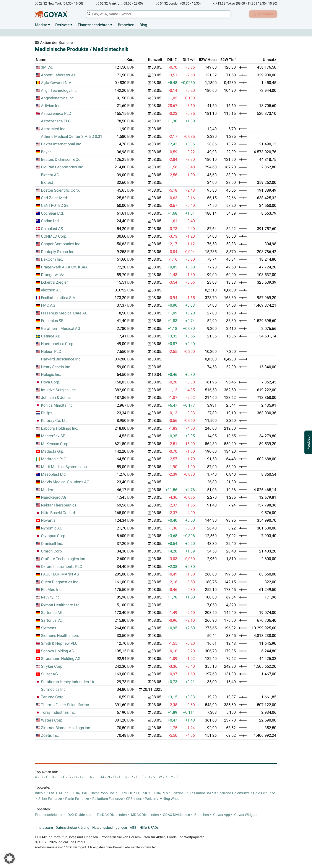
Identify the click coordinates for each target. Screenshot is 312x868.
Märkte (41, 25)
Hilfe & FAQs (149, 828)
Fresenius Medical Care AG (64, 313)
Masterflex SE (53, 436)
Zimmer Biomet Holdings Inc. (66, 728)
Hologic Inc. (51, 375)
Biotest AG (50, 175)
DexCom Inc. (52, 260)
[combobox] (157, 14)
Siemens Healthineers (60, 636)
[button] (10, 858)
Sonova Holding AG (58, 651)
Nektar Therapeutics (59, 505)
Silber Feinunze (50, 799)
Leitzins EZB (181, 793)
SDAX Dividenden (177, 815)
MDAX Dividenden (145, 815)
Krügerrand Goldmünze (232, 793)
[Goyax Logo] (51, 14)
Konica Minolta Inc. (57, 405)
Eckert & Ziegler (54, 283)
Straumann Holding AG (61, 659)
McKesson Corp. (55, 444)
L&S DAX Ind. (59, 793)
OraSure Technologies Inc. (63, 559)
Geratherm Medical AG (61, 329)
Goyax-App (222, 815)
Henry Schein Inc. (56, 367)
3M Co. (47, 67)
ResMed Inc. (52, 590)
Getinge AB (51, 336)
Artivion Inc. (51, 106)
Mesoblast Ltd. (54, 475)
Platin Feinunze (77, 799)
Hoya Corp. (51, 382)
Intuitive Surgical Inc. (59, 390)
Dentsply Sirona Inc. (58, 252)
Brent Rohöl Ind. (103, 793)
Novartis (48, 521)
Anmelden (262, 14)
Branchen (126, 25)
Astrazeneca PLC (56, 121)
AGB (133, 828)
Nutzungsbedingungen (110, 828)
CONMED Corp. (54, 237)
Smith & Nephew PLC (59, 643)
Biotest (47, 183)
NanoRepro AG (54, 498)
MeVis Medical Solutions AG (65, 482)
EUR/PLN (161, 793)
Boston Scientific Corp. (60, 190)
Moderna (49, 490)
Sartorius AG (52, 613)
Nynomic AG (52, 528)
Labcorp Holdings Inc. (60, 428)
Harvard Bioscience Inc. (61, 359)
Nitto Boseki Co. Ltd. (58, 513)
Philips (47, 413)
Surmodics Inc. (54, 690)
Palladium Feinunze (107, 799)
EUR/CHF (126, 793)
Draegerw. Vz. (53, 275)
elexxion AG (51, 290)
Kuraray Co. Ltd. (55, 421)
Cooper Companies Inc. (61, 244)
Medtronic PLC (54, 459)
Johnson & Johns (56, 398)
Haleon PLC (51, 352)
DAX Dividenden (80, 815)
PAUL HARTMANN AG (60, 574)
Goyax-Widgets (246, 815)
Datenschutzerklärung (72, 828)
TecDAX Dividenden (112, 815)
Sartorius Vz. (52, 620)
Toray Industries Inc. (58, 713)
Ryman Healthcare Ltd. (61, 605)
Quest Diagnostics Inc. (60, 582)
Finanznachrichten (94, 25)
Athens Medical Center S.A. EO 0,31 (72, 136)
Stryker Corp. (52, 666)
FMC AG (48, 306)
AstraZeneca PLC (56, 113)
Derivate (63, 25)
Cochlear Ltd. (52, 213)
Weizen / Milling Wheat (163, 799)
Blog (143, 25)
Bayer (46, 152)
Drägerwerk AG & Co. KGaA (64, 267)
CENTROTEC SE (55, 206)
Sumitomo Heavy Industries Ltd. (69, 682)
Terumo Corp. (53, 697)
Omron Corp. (52, 551)
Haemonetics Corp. (58, 344)
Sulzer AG (49, 674)
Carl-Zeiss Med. (54, 198)
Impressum (44, 828)
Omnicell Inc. (52, 544)
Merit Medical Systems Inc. (64, 467)
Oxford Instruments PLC (62, 567)
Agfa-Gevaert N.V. (56, 83)
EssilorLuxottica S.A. (59, 298)
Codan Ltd (50, 221)
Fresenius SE (52, 321)
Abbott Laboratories (58, 75)
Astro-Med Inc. (54, 129)
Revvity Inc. (51, 597)
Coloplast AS (52, 229)
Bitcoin (40, 793)
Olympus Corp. (54, 536)
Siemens (49, 628)
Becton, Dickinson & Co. (61, 160)
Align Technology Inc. (59, 90)
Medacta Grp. (53, 452)
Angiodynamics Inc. (58, 98)
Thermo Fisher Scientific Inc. (65, 705)
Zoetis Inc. (50, 736)
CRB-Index (134, 799)
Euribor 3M (202, 793)
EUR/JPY (143, 793)
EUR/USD (80, 793)
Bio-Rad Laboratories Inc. (63, 167)
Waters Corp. (52, 720)
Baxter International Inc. (62, 144)
